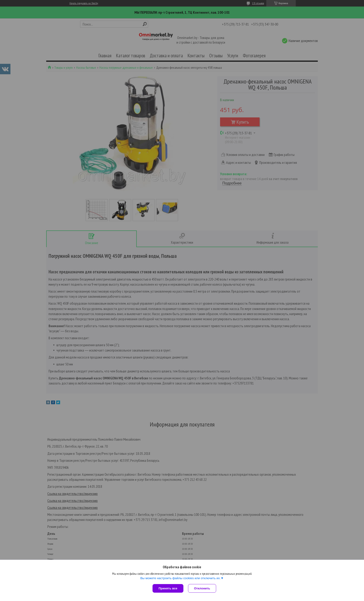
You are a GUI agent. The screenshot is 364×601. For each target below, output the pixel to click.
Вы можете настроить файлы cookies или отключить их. (180, 578)
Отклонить (202, 588)
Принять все (168, 588)
